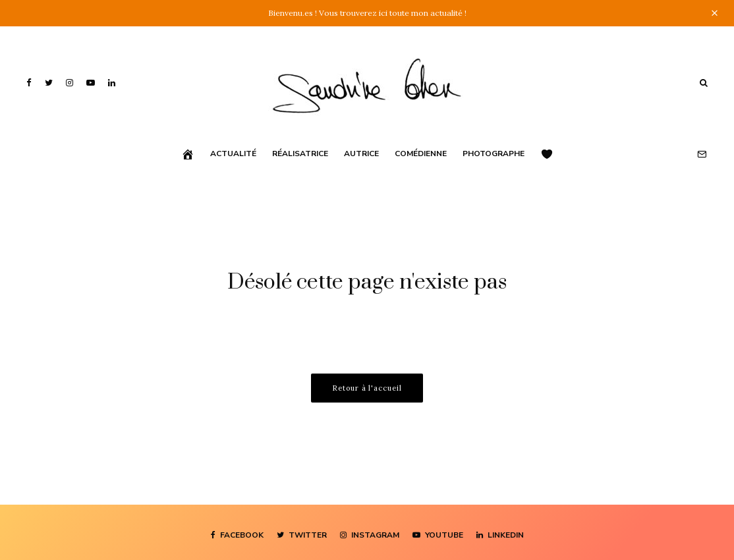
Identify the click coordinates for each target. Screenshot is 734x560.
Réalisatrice (300, 154)
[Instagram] (70, 83)
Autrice (361, 154)
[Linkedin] (112, 83)
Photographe (494, 154)
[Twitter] (49, 83)
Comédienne (421, 154)
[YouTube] (91, 83)
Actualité (233, 154)
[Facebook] (29, 83)
